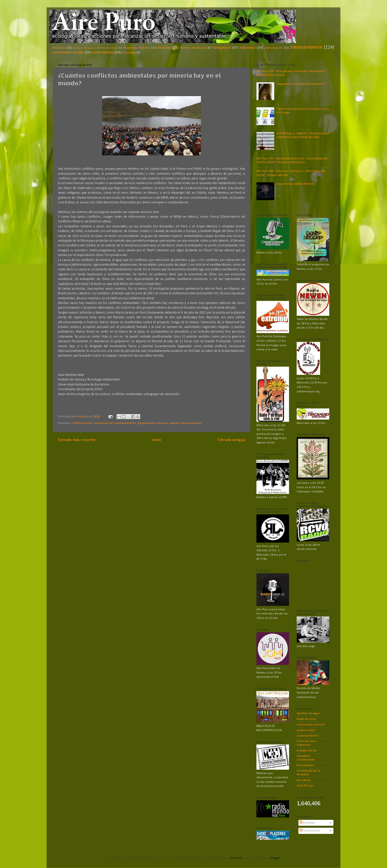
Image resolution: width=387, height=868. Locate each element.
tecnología (129, 53)
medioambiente (306, 47)
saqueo (174, 423)
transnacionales (191, 423)
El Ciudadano (305, 765)
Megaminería (146, 423)
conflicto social (82, 423)
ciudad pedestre (308, 736)
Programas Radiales (137, 48)
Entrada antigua (231, 440)
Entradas (307, 823)
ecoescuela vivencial (311, 725)
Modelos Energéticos (84, 48)
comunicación (274, 48)
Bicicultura (304, 780)
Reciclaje (164, 48)
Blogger (275, 858)
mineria (162, 423)
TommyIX (236, 858)
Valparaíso (248, 48)
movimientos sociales (69, 53)
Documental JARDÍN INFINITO (296, 184)
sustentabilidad (103, 53)
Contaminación (103, 423)
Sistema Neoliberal (193, 48)
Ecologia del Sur (307, 751)
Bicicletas (59, 48)
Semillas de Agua (308, 714)
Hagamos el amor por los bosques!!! (301, 84)
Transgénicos (221, 48)
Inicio (156, 440)
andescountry (306, 730)
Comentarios (310, 831)
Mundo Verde (109, 48)
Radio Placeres (306, 719)
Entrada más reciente (77, 440)
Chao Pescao (305, 786)
